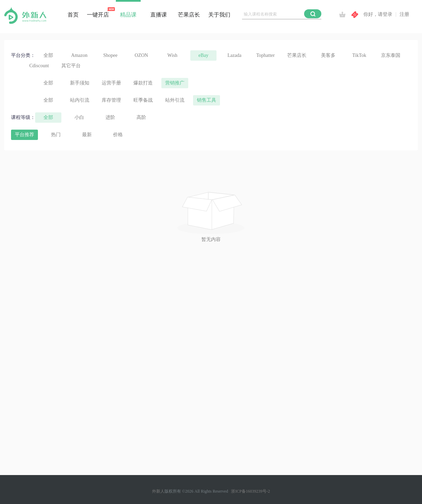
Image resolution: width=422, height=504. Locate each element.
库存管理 (111, 100)
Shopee (110, 55)
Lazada (234, 55)
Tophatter (265, 55)
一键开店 (98, 15)
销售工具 (207, 100)
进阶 (110, 117)
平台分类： (23, 55)
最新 (87, 135)
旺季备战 (143, 100)
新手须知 (80, 83)
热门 (56, 135)
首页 (73, 15)
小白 (79, 117)
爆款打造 (143, 83)
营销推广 (175, 83)
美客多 (328, 55)
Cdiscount (39, 66)
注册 (404, 14)
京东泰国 (391, 55)
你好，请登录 (378, 14)
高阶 (141, 117)
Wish (173, 55)
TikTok (359, 55)
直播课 (159, 15)
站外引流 (175, 100)
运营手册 (111, 83)
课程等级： (23, 117)
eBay (204, 55)
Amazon (79, 55)
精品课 (128, 15)
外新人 (158, 491)
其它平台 (71, 66)
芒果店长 (189, 15)
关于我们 (219, 15)
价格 (118, 135)
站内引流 (80, 100)
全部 (48, 55)
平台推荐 (24, 135)
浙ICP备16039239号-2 (250, 491)
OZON (142, 55)
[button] (313, 14)
